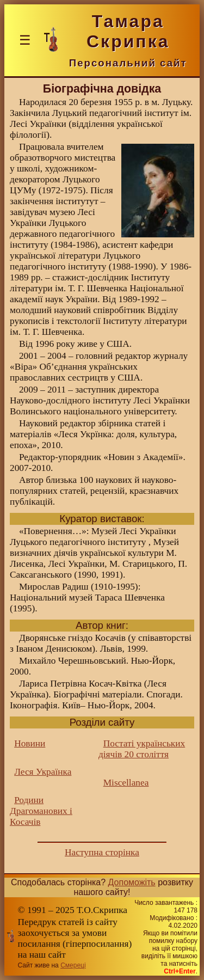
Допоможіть (132, 882)
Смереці (73, 965)
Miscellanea (126, 783)
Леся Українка (43, 772)
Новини (30, 743)
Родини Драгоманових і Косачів (41, 811)
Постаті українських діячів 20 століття (142, 749)
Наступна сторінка (102, 852)
